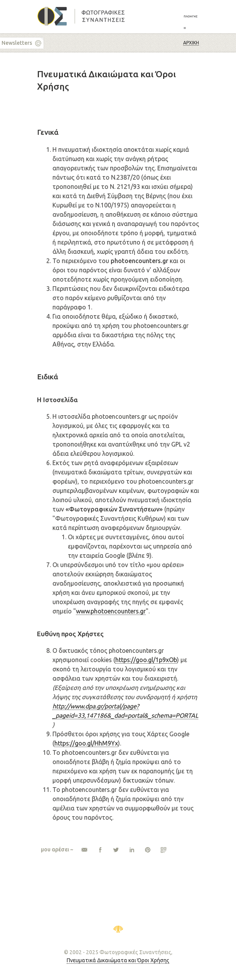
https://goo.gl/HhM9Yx (86, 743)
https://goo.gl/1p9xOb (146, 660)
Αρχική (191, 43)
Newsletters (17, 43)
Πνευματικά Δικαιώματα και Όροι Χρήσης (118, 960)
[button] (191, 22)
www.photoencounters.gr (111, 611)
